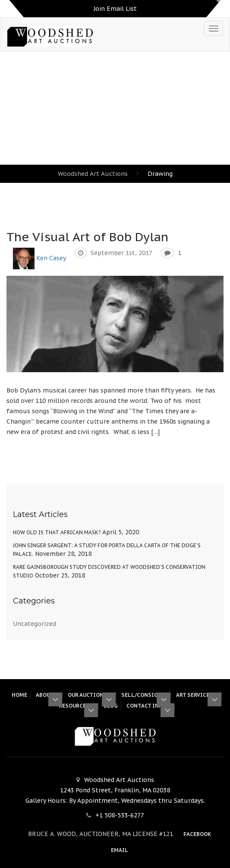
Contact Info (149, 706)
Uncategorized (35, 624)
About (47, 695)
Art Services (197, 695)
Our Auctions (90, 695)
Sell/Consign (144, 695)
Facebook (197, 834)
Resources (77, 706)
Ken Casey (51, 258)
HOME (19, 695)
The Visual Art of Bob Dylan (87, 237)
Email (120, 850)
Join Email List (115, 9)
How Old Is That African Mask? (57, 532)
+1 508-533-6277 (120, 815)
